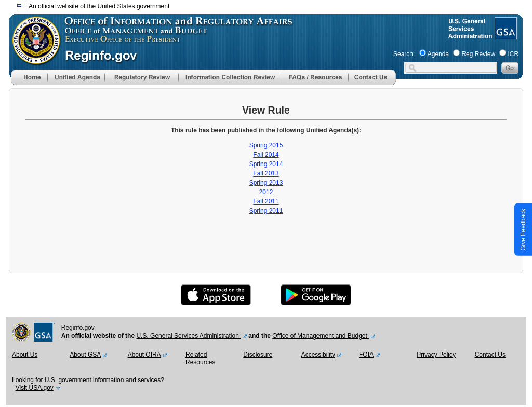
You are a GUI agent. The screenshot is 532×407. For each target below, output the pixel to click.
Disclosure (258, 355)
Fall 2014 (266, 155)
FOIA (366, 355)
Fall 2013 (266, 173)
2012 (266, 192)
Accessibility (318, 355)
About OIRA (144, 355)
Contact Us (490, 355)
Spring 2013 (266, 183)
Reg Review (478, 54)
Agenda (438, 54)
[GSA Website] (505, 35)
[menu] (76, 77)
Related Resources (200, 359)
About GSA (85, 355)
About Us (25, 355)
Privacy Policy (436, 355)
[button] (76, 77)
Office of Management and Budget (321, 336)
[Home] (29, 83)
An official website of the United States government (93, 6)
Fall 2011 (266, 201)
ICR (513, 54)
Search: (404, 54)
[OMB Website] (33, 60)
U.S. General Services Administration (188, 336)
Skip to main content (272, 5)
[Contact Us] (372, 83)
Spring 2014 (266, 164)
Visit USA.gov (35, 388)
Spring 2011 (266, 211)
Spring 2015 (266, 145)
